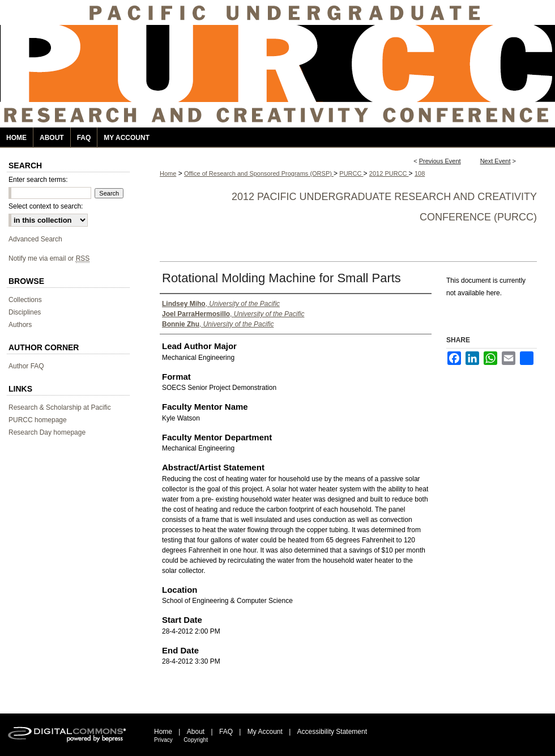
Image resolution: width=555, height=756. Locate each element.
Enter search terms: (38, 180)
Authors (20, 325)
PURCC (351, 173)
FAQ (226, 732)
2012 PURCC (389, 173)
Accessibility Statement (332, 732)
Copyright (196, 740)
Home (168, 173)
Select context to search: (46, 206)
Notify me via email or (49, 258)
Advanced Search (35, 239)
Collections (25, 300)
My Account (265, 732)
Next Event (496, 161)
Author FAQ (26, 366)
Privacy (163, 740)
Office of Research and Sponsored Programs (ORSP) (259, 173)
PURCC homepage (38, 420)
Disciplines (25, 312)
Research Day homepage (47, 432)
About (196, 732)
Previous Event (440, 161)
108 (420, 173)
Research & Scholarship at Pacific (60, 407)
